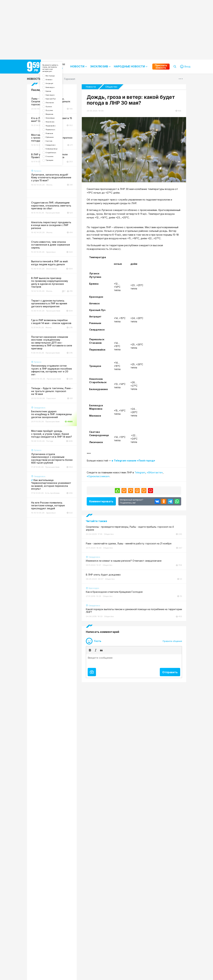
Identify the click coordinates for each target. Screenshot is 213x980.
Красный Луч (56, 116)
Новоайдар (55, 144)
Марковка (54, 138)
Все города (55, 82)
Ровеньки (54, 167)
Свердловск (55, 184)
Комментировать (101, 501)
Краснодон (55, 110)
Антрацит (54, 93)
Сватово (53, 178)
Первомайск (55, 155)
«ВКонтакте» (155, 472)
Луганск (53, 127)
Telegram (140, 472)
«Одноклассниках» (98, 476)
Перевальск (55, 161)
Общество (111, 87)
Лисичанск (54, 122)
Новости (34, 79)
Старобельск (56, 195)
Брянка (52, 105)
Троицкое (54, 206)
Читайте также (96, 521)
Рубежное (54, 172)
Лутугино (54, 133)
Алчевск (53, 88)
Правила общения (172, 641)
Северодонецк (57, 189)
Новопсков (55, 150)
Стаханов (54, 200)
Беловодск (55, 99)
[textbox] (134, 660)
